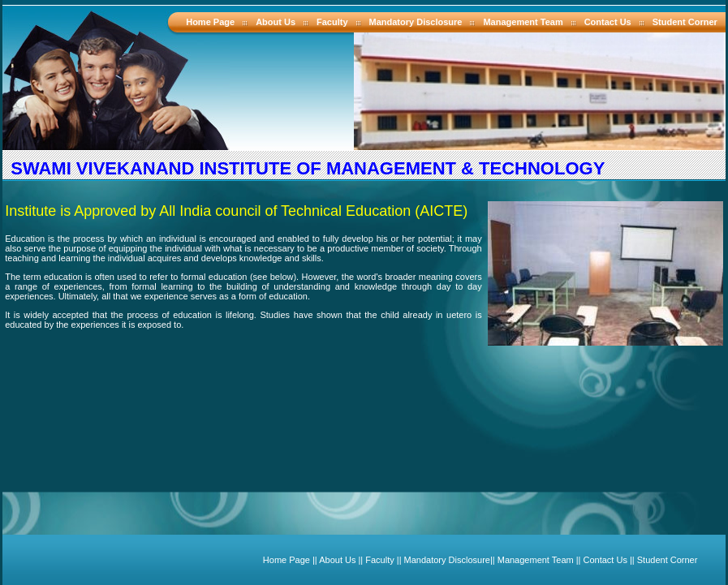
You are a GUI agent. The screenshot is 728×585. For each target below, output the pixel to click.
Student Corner (685, 22)
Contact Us (608, 22)
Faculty (332, 22)
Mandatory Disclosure (416, 22)
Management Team (523, 22)
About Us (276, 22)
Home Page (210, 22)
